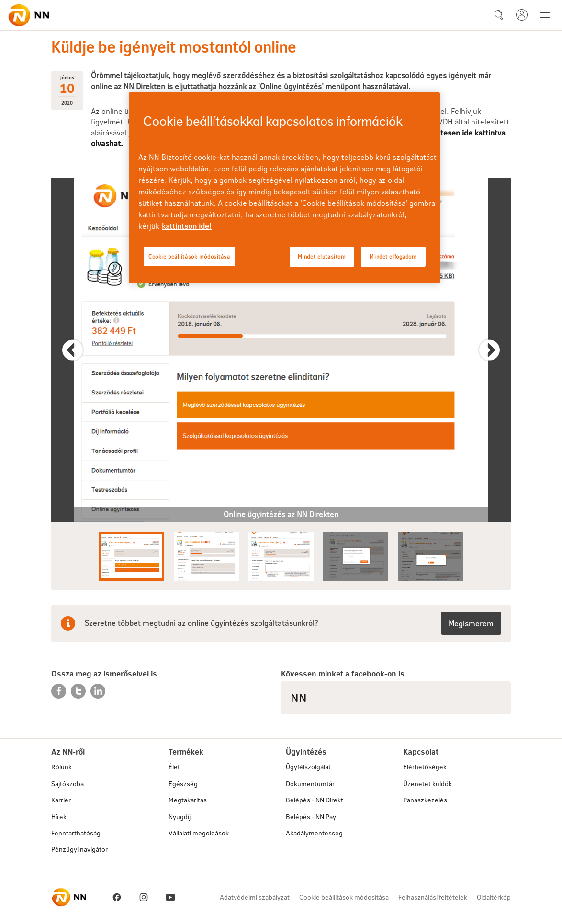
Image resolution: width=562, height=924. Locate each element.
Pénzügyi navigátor (79, 849)
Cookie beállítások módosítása (344, 897)
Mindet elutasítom (322, 256)
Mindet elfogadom (393, 256)
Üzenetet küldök (427, 784)
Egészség (183, 783)
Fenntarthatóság (76, 833)
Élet (174, 767)
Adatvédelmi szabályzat (255, 897)
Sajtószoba (67, 783)
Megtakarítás (188, 800)
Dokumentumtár (310, 783)
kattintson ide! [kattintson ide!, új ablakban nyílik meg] (187, 226)
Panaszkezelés (425, 800)
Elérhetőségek (425, 767)
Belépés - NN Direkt (315, 800)
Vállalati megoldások (199, 833)
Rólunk (62, 767)
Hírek (59, 817)
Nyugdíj (180, 817)
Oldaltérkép (494, 897)
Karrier (61, 800)
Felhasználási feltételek (433, 897)
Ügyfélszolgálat (308, 767)
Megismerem (471, 623)
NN (299, 697)
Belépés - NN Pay (311, 817)
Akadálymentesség (314, 833)
